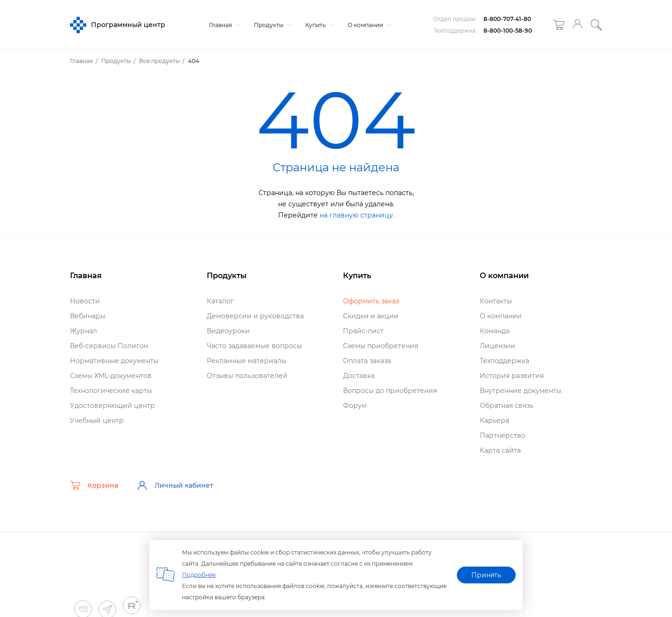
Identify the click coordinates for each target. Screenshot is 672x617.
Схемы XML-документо (111, 376)
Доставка (359, 376)
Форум (355, 406)
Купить (318, 25)
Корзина (94, 485)
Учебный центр (97, 421)
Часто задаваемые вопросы (254, 346)
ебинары (88, 316)
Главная (224, 25)
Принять (486, 575)
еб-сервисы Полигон (109, 346)
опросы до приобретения (390, 391)
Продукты (272, 25)
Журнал (84, 331)
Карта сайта (500, 450)
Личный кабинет (175, 485)
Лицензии (497, 346)
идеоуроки (228, 331)
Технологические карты (111, 391)
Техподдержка (504, 361)
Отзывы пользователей (247, 376)
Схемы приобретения (381, 346)
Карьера (494, 421)
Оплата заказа (367, 361)
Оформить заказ (371, 301)
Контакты (496, 301)
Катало (220, 301)
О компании (368, 25)
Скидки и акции (371, 316)
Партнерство (503, 435)
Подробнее (199, 575)
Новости (85, 301)
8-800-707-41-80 (507, 19)
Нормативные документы (114, 361)
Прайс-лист (363, 331)
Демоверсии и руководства (255, 316)
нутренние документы (521, 391)
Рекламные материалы (247, 361)
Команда (495, 331)
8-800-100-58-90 (508, 31)
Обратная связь (507, 406)
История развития (512, 376)
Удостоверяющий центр (112, 406)
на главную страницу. (357, 215)
